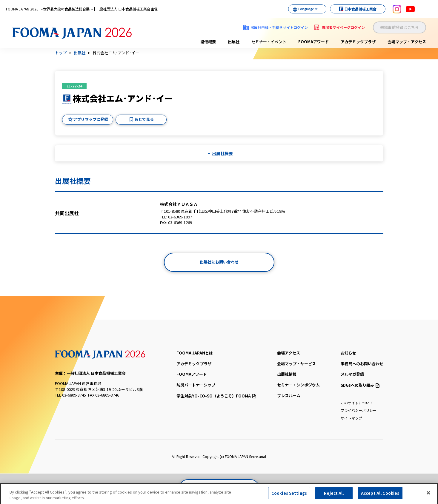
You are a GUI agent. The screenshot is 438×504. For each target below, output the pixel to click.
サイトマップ (351, 418)
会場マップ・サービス (296, 364)
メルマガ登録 (352, 374)
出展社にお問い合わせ (219, 262)
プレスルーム (289, 396)
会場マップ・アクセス (407, 42)
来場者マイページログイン (343, 27)
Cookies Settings (289, 495)
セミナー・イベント (269, 42)
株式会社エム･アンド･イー (116, 53)
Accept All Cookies (380, 495)
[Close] (428, 495)
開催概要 (208, 42)
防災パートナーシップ (196, 385)
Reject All (334, 495)
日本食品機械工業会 (354, 9)
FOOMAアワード (313, 42)
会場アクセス (289, 353)
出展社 (234, 42)
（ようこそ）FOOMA (216, 396)
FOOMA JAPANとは (195, 353)
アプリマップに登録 (91, 119)
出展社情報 (287, 374)
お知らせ (348, 353)
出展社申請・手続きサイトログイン (279, 27)
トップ (61, 53)
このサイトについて (357, 403)
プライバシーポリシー (359, 410)
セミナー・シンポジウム (298, 385)
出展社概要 (222, 154)
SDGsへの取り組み (360, 385)
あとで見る (144, 119)
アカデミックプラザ (358, 42)
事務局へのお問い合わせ (362, 364)
